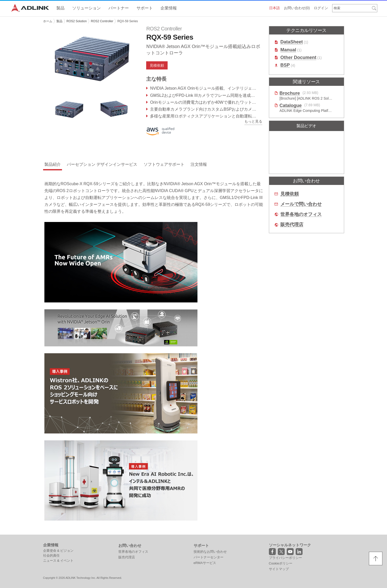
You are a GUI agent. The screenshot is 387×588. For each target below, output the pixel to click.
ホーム (48, 21)
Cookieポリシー (281, 563)
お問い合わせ (297, 8)
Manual (288, 50)
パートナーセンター (209, 557)
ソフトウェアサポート (164, 164)
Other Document (298, 58)
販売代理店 (292, 225)
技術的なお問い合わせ (210, 552)
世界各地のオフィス (301, 214)
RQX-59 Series (128, 21)
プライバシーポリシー (285, 558)
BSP (285, 65)
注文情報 (199, 164)
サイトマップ (279, 569)
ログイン (321, 8)
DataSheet (292, 42)
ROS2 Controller (102, 21)
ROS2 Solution (77, 21)
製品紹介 (53, 164)
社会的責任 (51, 555)
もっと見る (253, 121)
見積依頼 (157, 65)
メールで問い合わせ (301, 204)
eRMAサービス (205, 563)
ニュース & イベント (58, 561)
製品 (59, 21)
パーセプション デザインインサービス (102, 164)
